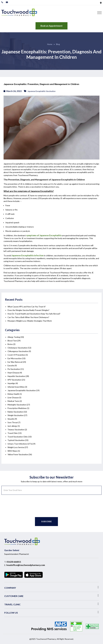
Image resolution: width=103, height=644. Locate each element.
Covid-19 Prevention (16, 355)
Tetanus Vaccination (16, 430)
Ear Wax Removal (15, 362)
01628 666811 (14, 562)
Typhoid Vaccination (16, 440)
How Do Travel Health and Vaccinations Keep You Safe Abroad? (34, 314)
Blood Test (12, 341)
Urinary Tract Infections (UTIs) (20, 444)
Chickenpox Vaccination (17, 348)
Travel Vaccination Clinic (18, 437)
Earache (11, 366)
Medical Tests (13, 401)
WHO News (12, 451)
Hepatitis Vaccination (16, 376)
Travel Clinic (13, 433)
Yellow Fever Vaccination (18, 454)
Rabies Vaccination (15, 412)
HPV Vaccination (14, 380)
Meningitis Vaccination (17, 405)
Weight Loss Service (16, 447)
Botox (10, 344)
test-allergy (12, 426)
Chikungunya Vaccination (18, 351)
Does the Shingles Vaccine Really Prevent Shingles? (28, 310)
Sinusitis (11, 419)
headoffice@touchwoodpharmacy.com (26, 565)
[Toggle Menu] (100, 13)
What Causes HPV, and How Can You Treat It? (27, 307)
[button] (51, 587)
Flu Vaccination (14, 369)
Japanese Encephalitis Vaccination (41, 91)
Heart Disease (13, 373)
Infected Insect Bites (16, 387)
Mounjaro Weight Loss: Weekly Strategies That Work (30, 321)
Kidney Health (13, 394)
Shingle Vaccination (15, 415)
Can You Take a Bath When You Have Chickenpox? (28, 317)
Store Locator (101, 3)
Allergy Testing (14, 337)
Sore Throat (13, 422)
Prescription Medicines (17, 408)
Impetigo (11, 383)
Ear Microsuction (15, 358)
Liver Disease (13, 398)
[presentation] (23, 506)
